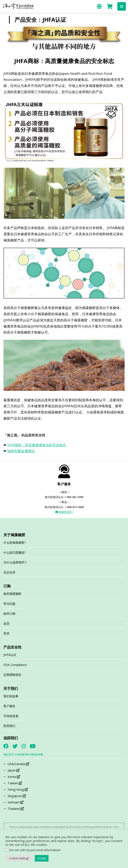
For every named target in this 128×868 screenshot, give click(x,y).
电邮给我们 (64, 512)
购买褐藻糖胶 (12, 594)
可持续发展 (11, 716)
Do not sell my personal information (35, 850)
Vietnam (15, 802)
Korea (14, 777)
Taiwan (15, 783)
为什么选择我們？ (15, 562)
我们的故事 (11, 696)
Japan (14, 770)
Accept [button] (42, 858)
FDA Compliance (15, 665)
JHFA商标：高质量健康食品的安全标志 (37, 445)
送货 (6, 623)
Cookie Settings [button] (19, 858)
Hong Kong (18, 789)
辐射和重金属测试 (21, 451)
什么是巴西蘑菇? (15, 552)
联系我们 (9, 726)
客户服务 (9, 706)
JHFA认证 (10, 655)
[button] (122, 6)
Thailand (16, 809)
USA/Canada (18, 764)
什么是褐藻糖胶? (15, 542)
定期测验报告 (12, 675)
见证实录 (9, 572)
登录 (6, 633)
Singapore (17, 796)
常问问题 (9, 604)
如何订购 (9, 613)
